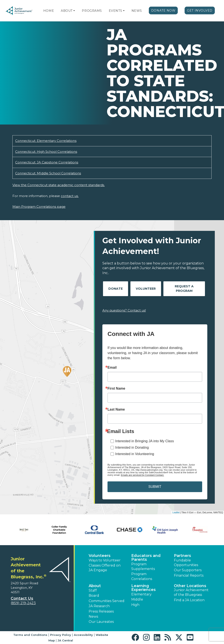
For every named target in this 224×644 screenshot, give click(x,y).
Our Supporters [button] (188, 570)
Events (115, 11)
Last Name (116, 410)
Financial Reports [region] (189, 575)
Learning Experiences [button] (143, 588)
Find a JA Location (189, 600)
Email (112, 368)
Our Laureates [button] (101, 622)
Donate (116, 289)
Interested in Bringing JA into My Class (145, 441)
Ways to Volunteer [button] (105, 560)
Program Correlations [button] (142, 576)
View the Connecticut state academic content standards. (59, 185)
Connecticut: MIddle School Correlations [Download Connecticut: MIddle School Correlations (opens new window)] (48, 173)
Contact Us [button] (22, 598)
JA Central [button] (65, 640)
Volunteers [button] (100, 556)
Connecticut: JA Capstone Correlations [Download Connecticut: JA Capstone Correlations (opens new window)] (47, 162)
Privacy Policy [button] (61, 635)
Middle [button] (137, 599)
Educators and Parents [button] (146, 558)
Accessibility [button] (83, 635)
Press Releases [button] (101, 611)
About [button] (95, 586)
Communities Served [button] (107, 601)
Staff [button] (93, 590)
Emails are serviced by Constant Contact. (142, 475)
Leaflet (176, 512)
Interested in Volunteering (135, 454)
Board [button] (94, 596)
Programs (92, 11)
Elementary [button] (141, 594)
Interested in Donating (132, 447)
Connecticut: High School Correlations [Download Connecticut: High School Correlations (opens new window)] (46, 152)
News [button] (93, 617)
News (137, 11)
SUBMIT (155, 487)
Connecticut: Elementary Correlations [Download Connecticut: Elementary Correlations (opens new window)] (46, 141)
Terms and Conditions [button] (30, 635)
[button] (74, 11)
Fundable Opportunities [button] (186, 563)
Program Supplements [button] (143, 566)
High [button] (135, 605)
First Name (116, 389)
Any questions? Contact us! (124, 310)
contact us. (70, 196)
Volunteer (146, 289)
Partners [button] (182, 556)
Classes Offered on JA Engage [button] (105, 568)
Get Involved (200, 10)
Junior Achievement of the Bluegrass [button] (191, 592)
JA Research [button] (99, 606)
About (67, 11)
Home (49, 11)
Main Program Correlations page (39, 207)
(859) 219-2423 (23, 603)
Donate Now (163, 10)
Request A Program (184, 289)
